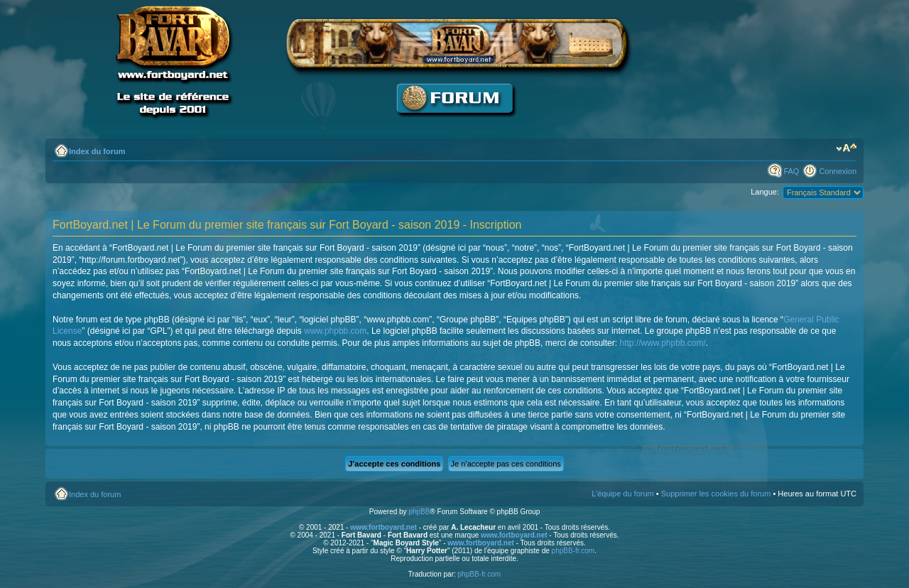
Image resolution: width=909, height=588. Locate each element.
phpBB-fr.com (573, 551)
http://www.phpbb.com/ (662, 343)
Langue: (765, 192)
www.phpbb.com (335, 331)
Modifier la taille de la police (846, 148)
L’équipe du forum (622, 494)
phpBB (419, 512)
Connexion (838, 171)
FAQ (791, 171)
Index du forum (97, 151)
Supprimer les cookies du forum (716, 494)
